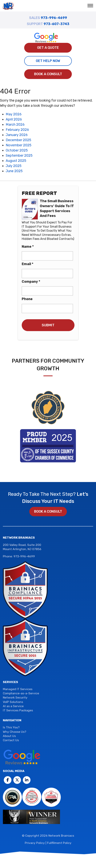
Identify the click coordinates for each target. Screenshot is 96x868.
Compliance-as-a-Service (21, 693)
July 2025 (14, 166)
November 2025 (19, 145)
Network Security (15, 697)
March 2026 (15, 125)
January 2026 (17, 135)
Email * (28, 264)
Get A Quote (48, 48)
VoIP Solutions (13, 702)
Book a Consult (48, 74)
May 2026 (14, 114)
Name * (28, 247)
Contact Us (11, 740)
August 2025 (16, 161)
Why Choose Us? (15, 732)
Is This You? (11, 727)
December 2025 (18, 140)
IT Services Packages (18, 710)
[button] (91, 6)
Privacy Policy (35, 843)
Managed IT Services (18, 689)
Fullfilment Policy (59, 843)
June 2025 (14, 171)
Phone (27, 299)
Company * (31, 282)
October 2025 (17, 150)
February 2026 (17, 130)
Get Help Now (48, 61)
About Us (9, 736)
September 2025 (19, 156)
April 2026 (14, 119)
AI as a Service (13, 706)
